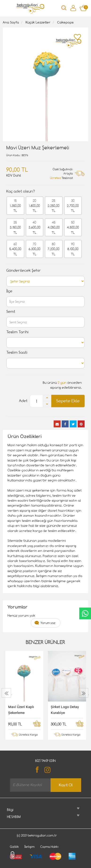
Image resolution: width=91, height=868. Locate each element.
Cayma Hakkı (49, 847)
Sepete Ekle (68, 401)
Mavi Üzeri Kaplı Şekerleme (21, 709)
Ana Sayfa (11, 22)
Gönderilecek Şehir (24, 270)
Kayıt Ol (66, 785)
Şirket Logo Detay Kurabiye (65, 709)
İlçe (9, 291)
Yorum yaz (48, 623)
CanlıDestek (85, 613)
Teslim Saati (17, 352)
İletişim (30, 847)
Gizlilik (14, 847)
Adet (23, 401)
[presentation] (7, 693)
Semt (11, 312)
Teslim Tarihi (18, 332)
